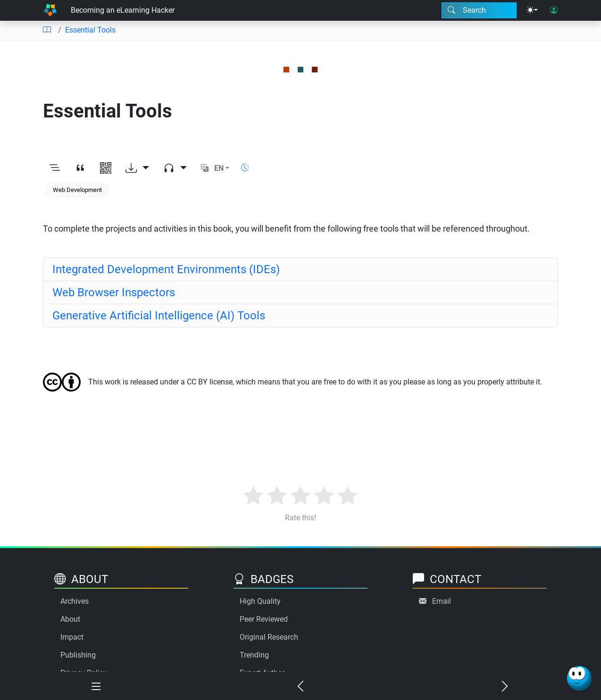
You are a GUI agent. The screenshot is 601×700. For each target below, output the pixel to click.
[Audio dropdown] (175, 168)
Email (442, 601)
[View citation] (80, 168)
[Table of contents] (47, 30)
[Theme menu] (532, 10)
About (70, 619)
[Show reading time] (245, 168)
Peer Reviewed (264, 619)
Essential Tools (90, 30)
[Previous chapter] (301, 687)
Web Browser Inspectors (114, 292)
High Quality (260, 601)
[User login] (554, 10)
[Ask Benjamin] (579, 678)
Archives (75, 601)
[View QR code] (106, 168)
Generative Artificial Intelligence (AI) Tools (159, 316)
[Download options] (137, 168)
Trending (254, 655)
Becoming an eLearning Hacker (123, 10)
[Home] (50, 10)
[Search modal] (479, 10)
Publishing (78, 655)
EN (219, 168)
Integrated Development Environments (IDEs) (166, 269)
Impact (72, 637)
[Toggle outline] (55, 168)
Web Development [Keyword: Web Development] (77, 190)
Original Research (269, 637)
